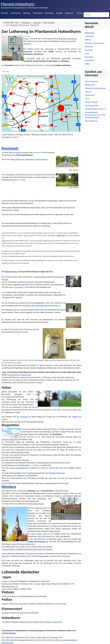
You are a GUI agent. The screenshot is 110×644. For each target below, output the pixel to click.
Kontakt (59, 13)
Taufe (87, 99)
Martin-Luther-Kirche (54, 622)
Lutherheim (42, 499)
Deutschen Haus (11, 272)
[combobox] (96, 15)
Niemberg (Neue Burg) (10, 440)
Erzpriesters (19, 287)
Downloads (49, 13)
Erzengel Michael (40, 277)
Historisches (16, 13)
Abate (4, 241)
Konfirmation (90, 95)
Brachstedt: (10, 148)
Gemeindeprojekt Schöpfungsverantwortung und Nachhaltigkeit (95, 115)
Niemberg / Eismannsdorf (95, 43)
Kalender (12, 633)
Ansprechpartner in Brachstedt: (19, 375)
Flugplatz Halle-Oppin (57, 473)
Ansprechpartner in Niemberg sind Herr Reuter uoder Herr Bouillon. (28, 549)
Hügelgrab (24, 417)
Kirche (5, 581)
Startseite (5, 13)
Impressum (69, 13)
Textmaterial (38, 13)
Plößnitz (88, 40)
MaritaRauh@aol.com (10, 586)
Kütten (18, 153)
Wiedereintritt (90, 85)
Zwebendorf (89, 36)
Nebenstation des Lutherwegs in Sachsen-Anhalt (29, 159)
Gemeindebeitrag (91, 81)
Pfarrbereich (90, 33)
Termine (79, 13)
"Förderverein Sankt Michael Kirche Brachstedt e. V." (41, 306)
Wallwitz (56, 526)
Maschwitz (89, 50)
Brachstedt (89, 47)
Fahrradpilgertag (91, 121)
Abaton (26, 236)
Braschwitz (89, 57)
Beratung (27, 13)
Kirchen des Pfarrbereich (22, 563)
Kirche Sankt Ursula (36, 504)
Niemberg (9, 487)
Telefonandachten (92, 106)
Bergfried (23, 622)
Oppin (87, 54)
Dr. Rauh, (37, 584)
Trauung (88, 92)
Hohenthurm (90, 60)
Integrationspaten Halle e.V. (95, 109)
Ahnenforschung (91, 102)
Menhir (40, 417)
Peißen (87, 64)
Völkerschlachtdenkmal (19, 468)
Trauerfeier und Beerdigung (95, 88)
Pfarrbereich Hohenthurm (67, 39)
